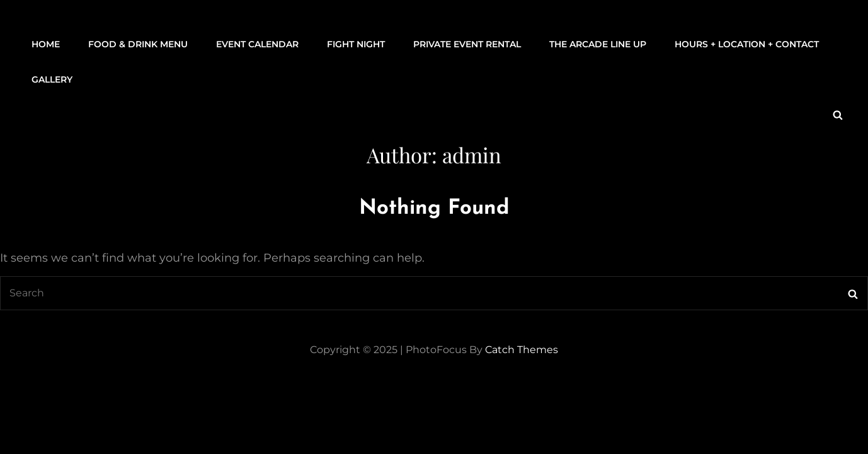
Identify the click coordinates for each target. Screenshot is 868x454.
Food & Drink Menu (138, 44)
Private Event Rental (467, 44)
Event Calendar (257, 44)
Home (46, 44)
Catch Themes (522, 350)
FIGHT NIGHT (356, 44)
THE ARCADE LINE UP (598, 44)
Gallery (52, 79)
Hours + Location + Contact (747, 44)
